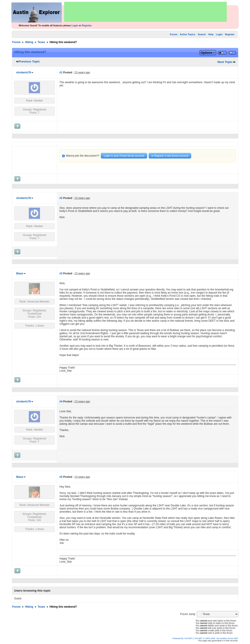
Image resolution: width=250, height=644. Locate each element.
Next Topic (225, 62)
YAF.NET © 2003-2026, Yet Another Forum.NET (216, 638)
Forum (174, 34)
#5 (61, 477)
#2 (61, 198)
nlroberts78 (24, 72)
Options (207, 53)
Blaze (20, 273)
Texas (41, 42)
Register (87, 25)
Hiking (29, 42)
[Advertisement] (145, 12)
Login (75, 25)
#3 (61, 273)
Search (202, 34)
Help (211, 34)
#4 (61, 402)
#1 (61, 72)
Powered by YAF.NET (182, 638)
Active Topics (188, 34)
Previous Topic (29, 61)
